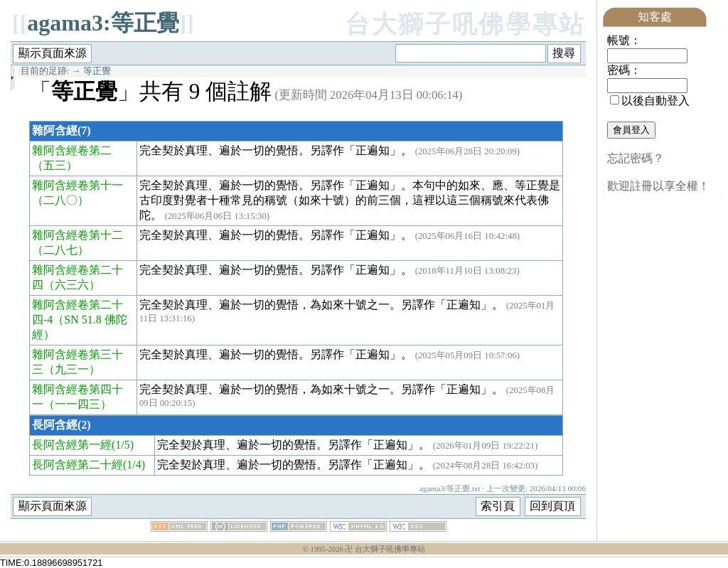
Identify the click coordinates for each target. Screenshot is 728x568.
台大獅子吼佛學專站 (465, 25)
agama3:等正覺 (103, 23)
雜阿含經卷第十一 (77, 185)
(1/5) (123, 445)
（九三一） (72, 369)
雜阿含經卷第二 (72, 150)
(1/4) (134, 465)
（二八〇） (60, 200)
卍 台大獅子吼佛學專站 (385, 549)
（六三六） (72, 285)
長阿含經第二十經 (77, 465)
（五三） (55, 165)
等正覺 (97, 71)
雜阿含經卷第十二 (77, 235)
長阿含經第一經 (72, 445)
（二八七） (60, 250)
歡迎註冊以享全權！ (658, 186)
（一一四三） (77, 404)
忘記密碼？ (636, 158)
